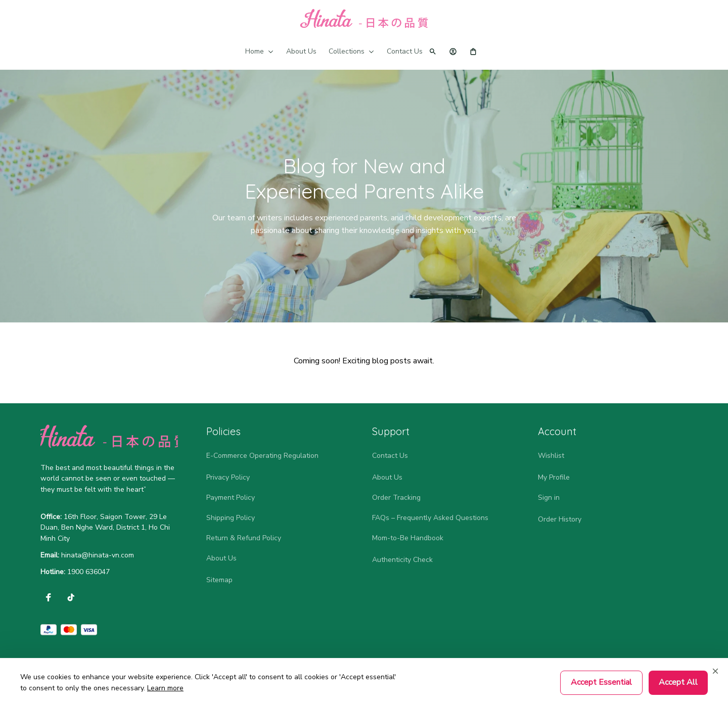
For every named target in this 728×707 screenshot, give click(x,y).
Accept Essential (601, 682)
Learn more (165, 688)
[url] (98, 555)
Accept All (678, 682)
